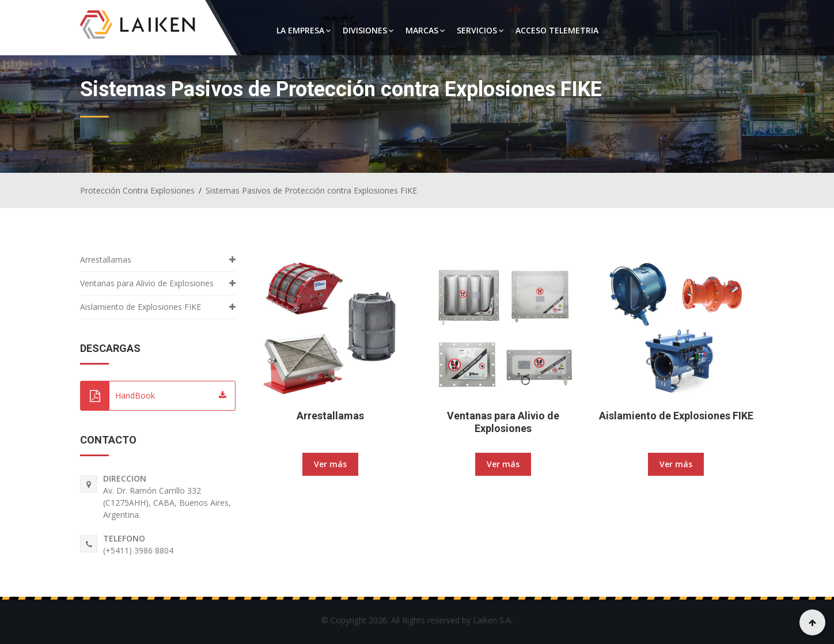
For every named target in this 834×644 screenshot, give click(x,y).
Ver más (330, 464)
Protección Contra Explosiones (137, 190)
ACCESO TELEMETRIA (557, 30)
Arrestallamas (330, 416)
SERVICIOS (480, 30)
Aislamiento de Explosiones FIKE (676, 416)
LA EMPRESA (304, 30)
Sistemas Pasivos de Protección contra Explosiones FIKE (311, 190)
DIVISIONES (368, 30)
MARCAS (425, 30)
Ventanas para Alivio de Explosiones (503, 422)
